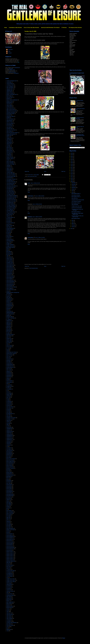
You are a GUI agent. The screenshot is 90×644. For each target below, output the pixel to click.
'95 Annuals (8, 221)
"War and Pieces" (9, 215)
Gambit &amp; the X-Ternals (11, 352)
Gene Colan (9, 356)
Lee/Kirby (8, 422)
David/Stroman (9, 304)
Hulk (7, 384)
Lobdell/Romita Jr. (10, 440)
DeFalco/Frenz (9, 311)
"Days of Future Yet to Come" (12, 111)
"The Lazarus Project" (10, 191)
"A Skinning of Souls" (10, 85)
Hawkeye (8, 378)
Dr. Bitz (9, 51)
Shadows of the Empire (11, 530)
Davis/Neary (9, 309)
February (73, 225)
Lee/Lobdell (8, 423)
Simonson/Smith (9, 550)
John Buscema (9, 404)
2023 (72, 158)
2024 (72, 156)
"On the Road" (9, 156)
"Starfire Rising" (9, 170)
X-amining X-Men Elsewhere (11, 623)
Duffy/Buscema (9, 321)
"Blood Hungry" (9, 96)
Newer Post (27, 171)
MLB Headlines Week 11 (76, 203)
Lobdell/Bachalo (9, 429)
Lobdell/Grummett (10, 431)
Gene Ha (8, 358)
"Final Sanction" (9, 125)
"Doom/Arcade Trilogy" (10, 114)
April (73, 222)
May (73, 220)
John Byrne (8, 405)
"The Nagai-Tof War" (10, 194)
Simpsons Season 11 (10, 553)
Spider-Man (8, 562)
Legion (8, 425)
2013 (72, 174)
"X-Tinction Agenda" (10, 217)
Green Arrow (9, 369)
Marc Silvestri (9, 456)
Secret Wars (9, 526)
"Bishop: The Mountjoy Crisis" (12, 94)
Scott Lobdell (9, 524)
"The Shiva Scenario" (10, 204)
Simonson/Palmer (10, 545)
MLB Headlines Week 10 (76, 212)
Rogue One (8, 519)
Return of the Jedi (10, 513)
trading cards (9, 629)
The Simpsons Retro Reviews (75, 28)
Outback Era (9, 500)
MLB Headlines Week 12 (76, 197)
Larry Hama (8, 416)
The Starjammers (9, 573)
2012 (72, 175)
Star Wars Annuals (10, 565)
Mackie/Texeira (9, 455)
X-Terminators (9, 620)
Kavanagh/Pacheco (10, 414)
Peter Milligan (9, 504)
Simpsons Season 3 (10, 556)
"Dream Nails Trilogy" (10, 116)
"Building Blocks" (9, 103)
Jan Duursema (9, 393)
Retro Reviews (9, 511)
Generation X (9, 360)
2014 (72, 172)
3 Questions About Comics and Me (78, 200)
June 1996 (8, 412)
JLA (7, 390)
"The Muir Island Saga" (10, 193)
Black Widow (9, 252)
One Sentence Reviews (76, 195)
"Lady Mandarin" (9, 142)
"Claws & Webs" (9, 105)
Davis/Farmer (9, 307)
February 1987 (9, 340)
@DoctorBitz (11, 69)
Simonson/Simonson (10, 549)
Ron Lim (8, 520)
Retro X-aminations (10, 512)
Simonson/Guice (9, 541)
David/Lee (8, 302)
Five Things (8, 343)
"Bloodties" (8, 99)
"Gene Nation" (9, 127)
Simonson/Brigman (10, 538)
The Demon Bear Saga (10, 571)
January (73, 227)
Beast (7, 250)
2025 (72, 155)
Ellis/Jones (8, 328)
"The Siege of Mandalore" (11, 205)
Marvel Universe (9, 466)
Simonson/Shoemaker (10, 547)
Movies (8, 479)
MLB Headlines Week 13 (76, 194)
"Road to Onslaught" (10, 163)
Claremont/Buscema (10, 265)
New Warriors (9, 482)
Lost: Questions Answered (76, 201)
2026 (72, 153)
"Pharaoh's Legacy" (10, 159)
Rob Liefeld (8, 516)
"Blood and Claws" (10, 97)
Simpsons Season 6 (10, 560)
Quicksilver (8, 508)
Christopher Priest (10, 262)
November (74, 184)
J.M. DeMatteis (9, 389)
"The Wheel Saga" (10, 211)
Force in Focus (9, 345)
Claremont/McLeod (10, 277)
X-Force (8, 610)
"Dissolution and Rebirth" (11, 112)
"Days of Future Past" (10, 108)
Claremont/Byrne (9, 267)
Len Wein (8, 426)
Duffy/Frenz (8, 322)
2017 (72, 167)
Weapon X (8, 601)
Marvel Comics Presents (11, 459)
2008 (72, 181)
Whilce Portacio (9, 603)
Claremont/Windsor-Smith (11, 287)
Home (6, 28)
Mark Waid (8, 457)
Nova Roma (8, 498)
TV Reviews (64, 28)
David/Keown (9, 300)
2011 (72, 177)
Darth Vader (9, 298)
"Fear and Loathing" (10, 123)
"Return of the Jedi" (10, 161)
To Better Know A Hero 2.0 (11, 580)
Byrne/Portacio (9, 254)
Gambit (8, 351)
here (18, 62)
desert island (32, 176)
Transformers (9, 590)
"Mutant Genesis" (9, 150)
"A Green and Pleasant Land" (12, 81)
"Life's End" (8, 146)
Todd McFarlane (9, 584)
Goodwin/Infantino (10, 364)
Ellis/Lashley (9, 329)
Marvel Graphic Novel (10, 461)
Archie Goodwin (9, 237)
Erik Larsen (8, 332)
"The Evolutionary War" (10, 183)
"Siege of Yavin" (9, 168)
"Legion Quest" (9, 144)
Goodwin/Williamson (10, 367)
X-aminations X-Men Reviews (15, 28)
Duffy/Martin (9, 325)
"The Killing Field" (10, 189)
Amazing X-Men (9, 230)
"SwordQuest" (9, 171)
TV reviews (8, 569)
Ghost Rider (9, 362)
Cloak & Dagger (9, 288)
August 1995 (9, 242)
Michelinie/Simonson (10, 475)
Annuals (8, 234)
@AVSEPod (16, 73)
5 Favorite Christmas (10, 223)
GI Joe (8, 349)
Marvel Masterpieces (10, 463)
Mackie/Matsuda (9, 453)
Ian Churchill (9, 385)
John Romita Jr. (9, 408)
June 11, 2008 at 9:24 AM (37, 204)
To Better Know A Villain (11, 582)
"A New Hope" (9, 82)
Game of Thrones (9, 355)
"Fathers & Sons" (9, 122)
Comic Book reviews (10, 290)
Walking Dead (9, 598)
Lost (7, 446)
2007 (72, 229)
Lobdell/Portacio (9, 438)
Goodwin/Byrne (9, 363)
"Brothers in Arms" (10, 101)
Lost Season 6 (9, 449)
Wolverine (8, 605)
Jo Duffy (8, 400)
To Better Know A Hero (10, 579)
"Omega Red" (9, 155)
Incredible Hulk (9, 386)
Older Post (63, 171)
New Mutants (9, 481)
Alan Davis (8, 224)
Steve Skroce (9, 567)
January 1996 (9, 395)
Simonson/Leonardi (10, 542)
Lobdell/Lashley (9, 434)
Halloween (8, 371)
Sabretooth (8, 522)
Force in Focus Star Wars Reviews (31, 28)
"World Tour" (9, 216)
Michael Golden (9, 472)
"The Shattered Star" (10, 202)
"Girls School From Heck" (11, 130)
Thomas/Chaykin (9, 576)
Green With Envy (75, 198)
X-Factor (8, 609)
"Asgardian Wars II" (10, 89)
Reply (29, 192)
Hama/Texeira (9, 377)
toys (7, 628)
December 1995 (9, 317)
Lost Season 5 (9, 448)
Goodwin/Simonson (10, 366)
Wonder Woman (9, 608)
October (73, 186)
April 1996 (8, 235)
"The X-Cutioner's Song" (11, 212)
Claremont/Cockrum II (10, 269)
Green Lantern (9, 370)
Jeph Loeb (8, 397)
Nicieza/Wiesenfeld (10, 496)
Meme (36, 176)
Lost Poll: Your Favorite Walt (77, 208)
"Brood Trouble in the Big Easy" (12, 100)
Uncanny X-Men (9, 594)
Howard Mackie (9, 382)
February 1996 (9, 341)
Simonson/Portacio (10, 546)
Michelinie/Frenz (9, 474)
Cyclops (8, 291)
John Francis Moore (10, 407)
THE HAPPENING (75, 205)
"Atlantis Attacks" (9, 92)
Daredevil (8, 296)
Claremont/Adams (10, 264)
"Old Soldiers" (9, 153)
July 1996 (8, 411)
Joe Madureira (9, 401)
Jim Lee (8, 399)
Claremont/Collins (10, 271)
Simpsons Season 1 (10, 552)
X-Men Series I (9, 616)
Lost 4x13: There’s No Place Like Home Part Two (77, 216)
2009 (72, 180)
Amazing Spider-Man (10, 228)
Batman (8, 249)
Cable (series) (9, 257)
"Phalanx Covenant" (10, 157)
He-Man (8, 380)
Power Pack (9, 505)
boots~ (29, 183)
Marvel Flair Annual (10, 460)
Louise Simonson (9, 450)
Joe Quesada (9, 403)
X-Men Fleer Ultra (10, 614)
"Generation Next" (10, 129)
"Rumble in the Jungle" (10, 164)
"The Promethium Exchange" (12, 197)
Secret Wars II (9, 527)
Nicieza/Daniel (9, 486)
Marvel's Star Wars (10, 467)
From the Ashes (9, 347)
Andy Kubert (9, 231)
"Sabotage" (8, 166)
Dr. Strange (8, 319)
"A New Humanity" (10, 84)
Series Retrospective (10, 528)
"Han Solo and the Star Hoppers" (12, 133)
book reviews (9, 624)
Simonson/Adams (10, 534)
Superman (8, 568)
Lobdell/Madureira (10, 435)
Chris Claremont (9, 261)
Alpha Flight (8, 227)
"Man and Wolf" (9, 149)
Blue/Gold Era (9, 253)
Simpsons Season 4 (10, 557)
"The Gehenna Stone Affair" (11, 186)
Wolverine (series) (10, 606)
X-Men (8, 612)
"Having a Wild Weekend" (11, 134)
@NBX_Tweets (12, 70)
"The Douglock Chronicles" (11, 179)
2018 (72, 166)
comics (29, 176)
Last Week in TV (9, 419)
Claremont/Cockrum (10, 268)
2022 (72, 160)
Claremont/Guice (9, 273)
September (74, 188)
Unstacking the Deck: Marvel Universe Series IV (80, 136)
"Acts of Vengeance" (10, 86)
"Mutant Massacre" (10, 152)
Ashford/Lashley (9, 239)
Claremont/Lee (9, 275)
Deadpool (8, 315)
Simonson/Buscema (10, 539)
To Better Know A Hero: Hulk (77, 206)
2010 (72, 178)
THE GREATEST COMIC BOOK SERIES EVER (77, 214)
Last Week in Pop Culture (11, 418)
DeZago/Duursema (10, 314)
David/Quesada (9, 303)
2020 (72, 163)
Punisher (8, 506)
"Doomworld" (9, 115)
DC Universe (9, 295)
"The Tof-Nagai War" (10, 209)
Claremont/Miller (9, 279)
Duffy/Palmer (9, 326)
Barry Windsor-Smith (10, 247)
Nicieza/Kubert (9, 487)
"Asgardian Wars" (9, 90)
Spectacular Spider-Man (11, 561)
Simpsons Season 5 (10, 558)
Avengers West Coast (10, 246)
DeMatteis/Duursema (10, 313)
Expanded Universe (10, 334)
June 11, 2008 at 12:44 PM (40, 238)
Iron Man (8, 388)
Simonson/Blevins (10, 535)
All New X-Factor (9, 226)
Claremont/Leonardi (10, 276)
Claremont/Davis (9, 272)
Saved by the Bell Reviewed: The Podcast (50, 28)
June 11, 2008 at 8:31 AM (35, 183)
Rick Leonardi (9, 515)
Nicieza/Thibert (9, 493)
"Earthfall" (8, 118)
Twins (7, 593)
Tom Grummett (9, 587)
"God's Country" (9, 131)
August (73, 189)
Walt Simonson (9, 599)
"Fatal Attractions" (10, 120)
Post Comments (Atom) (34, 268)
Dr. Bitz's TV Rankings (10, 318)
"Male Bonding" (9, 148)
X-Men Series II (9, 617)
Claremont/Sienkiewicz (10, 282)
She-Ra (8, 532)
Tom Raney (8, 588)
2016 (72, 169)
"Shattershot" (9, 167)
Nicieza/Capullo (9, 485)
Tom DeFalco (9, 586)
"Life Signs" (8, 145)
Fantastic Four (9, 339)
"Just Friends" (9, 140)
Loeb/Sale (8, 444)
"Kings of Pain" (9, 141)
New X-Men (8, 483)
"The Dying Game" (10, 181)
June (73, 192)
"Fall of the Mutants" (10, 119)
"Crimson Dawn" (9, 107)
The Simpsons (9, 572)
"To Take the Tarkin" (10, 213)
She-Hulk (8, 531)
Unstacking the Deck (10, 595)
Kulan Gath (8, 415)
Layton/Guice (9, 420)
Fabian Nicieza (9, 336)
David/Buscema (9, 299)
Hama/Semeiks (9, 374)
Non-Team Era (9, 497)
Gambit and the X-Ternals (11, 354)
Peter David (8, 502)
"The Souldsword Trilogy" (11, 206)
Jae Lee (8, 392)
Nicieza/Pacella (9, 490)
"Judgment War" (9, 138)
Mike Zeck (8, 478)
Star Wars (8, 564)
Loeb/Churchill (9, 441)
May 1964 (8, 470)
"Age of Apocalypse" (10, 88)
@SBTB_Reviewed (12, 72)
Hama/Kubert (9, 373)
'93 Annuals (8, 219)
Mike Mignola (9, 476)
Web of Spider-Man (10, 602)
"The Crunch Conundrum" (11, 175)
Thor (7, 578)
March (73, 224)
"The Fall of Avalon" (10, 185)
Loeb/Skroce (9, 445)
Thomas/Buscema (10, 575)
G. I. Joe (8, 348)
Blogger (64, 638)
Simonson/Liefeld (9, 543)
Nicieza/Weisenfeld (10, 494)
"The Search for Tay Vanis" (11, 201)
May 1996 (8, 471)
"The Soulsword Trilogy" (11, 208)
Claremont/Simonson (10, 284)
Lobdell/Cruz (9, 430)
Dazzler (8, 310)
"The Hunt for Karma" (10, 187)
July (73, 191)
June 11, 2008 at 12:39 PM (37, 217)
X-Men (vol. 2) (9, 613)
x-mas (7, 631)
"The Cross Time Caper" (11, 174)
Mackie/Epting (9, 452)
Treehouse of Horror (10, 591)
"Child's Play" (9, 104)
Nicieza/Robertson (10, 491)
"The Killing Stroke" (10, 190)
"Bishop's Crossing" (10, 93)
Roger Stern (9, 517)
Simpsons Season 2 (10, 554)
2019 (72, 164)
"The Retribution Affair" (10, 198)
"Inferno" (8, 137)
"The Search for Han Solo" (11, 200)
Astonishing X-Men (10, 241)
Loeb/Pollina (9, 442)
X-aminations (9, 621)
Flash (7, 344)
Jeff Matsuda (9, 396)
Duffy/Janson (9, 324)
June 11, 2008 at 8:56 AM (40, 196)
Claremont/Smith (9, 286)
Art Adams (8, 238)
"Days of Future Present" (11, 110)
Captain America (9, 258)
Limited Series (9, 427)
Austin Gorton (30, 196)
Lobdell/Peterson (9, 437)
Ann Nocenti (9, 232)
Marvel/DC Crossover (10, 468)
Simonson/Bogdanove (10, 537)
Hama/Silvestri (9, 375)
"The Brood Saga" (10, 172)
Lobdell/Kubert (9, 433)
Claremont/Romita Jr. (10, 280)
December (74, 183)
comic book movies (10, 625)
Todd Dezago (9, 583)
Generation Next (9, 359)
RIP (7, 509)
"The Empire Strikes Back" (11, 182)
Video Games (9, 597)
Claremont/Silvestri (10, 283)
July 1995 (8, 410)
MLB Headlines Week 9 (76, 218)
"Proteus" (8, 160)
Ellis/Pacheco (9, 330)
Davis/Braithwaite (9, 306)
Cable (7, 256)
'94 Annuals (8, 220)
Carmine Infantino (10, 260)
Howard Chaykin (9, 381)
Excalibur (8, 333)
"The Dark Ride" (9, 178)
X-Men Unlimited (9, 618)
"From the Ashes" (9, 126)
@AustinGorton (17, 68)
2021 (72, 161)
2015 (72, 170)
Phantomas (30, 217)
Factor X (8, 337)
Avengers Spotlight (10, 245)
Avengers (8, 243)
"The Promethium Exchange (11, 196)
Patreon (8, 501)
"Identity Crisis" (9, 135)
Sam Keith (8, 523)
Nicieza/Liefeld (9, 489)
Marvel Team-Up (9, 464)
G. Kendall (10, 53)
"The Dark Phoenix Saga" (11, 176)
